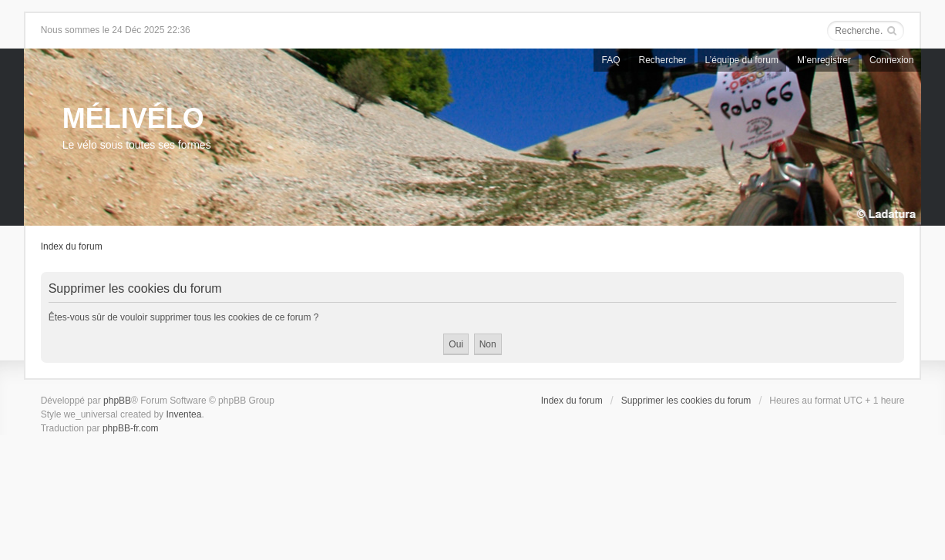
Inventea (183, 414)
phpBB (117, 401)
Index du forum (72, 246)
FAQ (610, 60)
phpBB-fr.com (131, 428)
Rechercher (663, 60)
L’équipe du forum (742, 60)
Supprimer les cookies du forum (686, 401)
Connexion (891, 60)
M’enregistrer (824, 60)
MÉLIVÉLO (133, 118)
